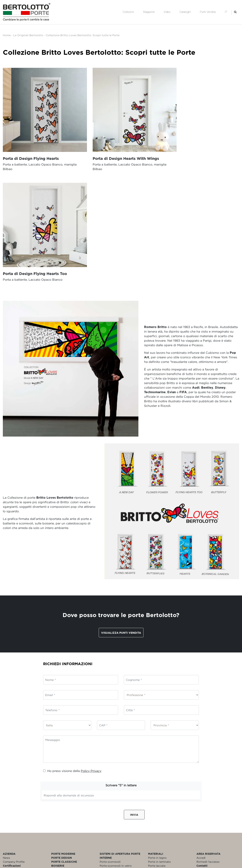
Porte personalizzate (162, 762)
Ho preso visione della (72, 651)
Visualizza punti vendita (121, 513)
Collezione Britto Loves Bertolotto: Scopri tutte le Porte (83, 35)
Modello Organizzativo (18, 758)
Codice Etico (11, 754)
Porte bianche (157, 754)
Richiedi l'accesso (208, 742)
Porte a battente (110, 754)
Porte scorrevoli (110, 742)
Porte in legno (157, 738)
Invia (134, 695)
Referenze (9, 750)
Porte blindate (157, 758)
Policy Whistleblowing (18, 762)
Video (167, 12)
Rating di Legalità (14, 770)
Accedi (201, 738)
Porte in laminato (159, 742)
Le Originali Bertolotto (28, 35)
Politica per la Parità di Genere (23, 766)
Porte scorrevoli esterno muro (119, 750)
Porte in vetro (157, 750)
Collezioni (128, 12)
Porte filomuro (109, 762)
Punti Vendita (208, 12)
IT (226, 12)
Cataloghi (185, 12)
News (6, 738)
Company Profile (14, 742)
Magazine (149, 12)
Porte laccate (157, 746)
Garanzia (202, 750)
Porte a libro (108, 758)
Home (7, 35)
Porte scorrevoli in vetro (116, 746)
